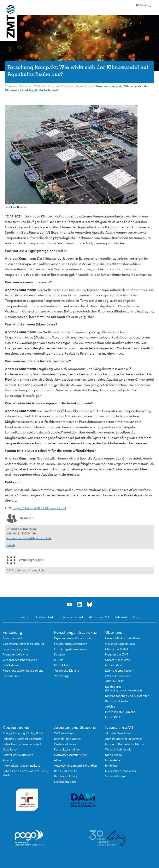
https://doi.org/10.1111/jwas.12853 (39, 508)
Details (11, 545)
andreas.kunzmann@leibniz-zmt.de (29, 538)
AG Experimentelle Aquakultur (26, 570)
